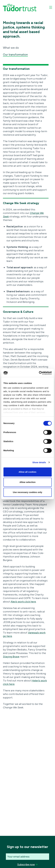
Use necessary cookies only (27, 492)
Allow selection (27, 482)
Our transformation (15, 55)
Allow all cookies (27, 472)
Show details (39, 462)
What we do (11, 48)
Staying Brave (11, 657)
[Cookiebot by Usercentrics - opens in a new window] (39, 373)
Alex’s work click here (23, 602)
